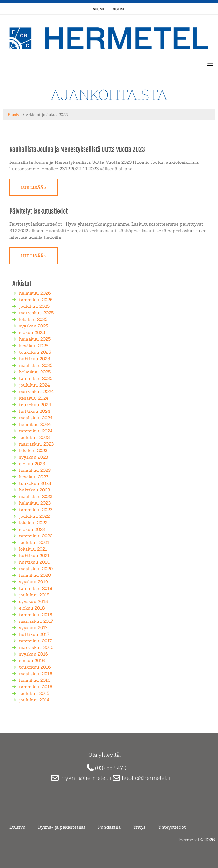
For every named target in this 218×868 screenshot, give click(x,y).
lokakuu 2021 (33, 549)
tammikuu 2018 (36, 615)
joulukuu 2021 (34, 542)
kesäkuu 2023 (34, 477)
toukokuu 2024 (35, 405)
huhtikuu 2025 (34, 359)
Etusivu (15, 115)
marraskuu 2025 (36, 313)
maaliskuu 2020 (36, 569)
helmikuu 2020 (35, 575)
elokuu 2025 (32, 332)
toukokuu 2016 (35, 667)
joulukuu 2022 (34, 516)
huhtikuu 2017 (34, 634)
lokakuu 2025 (33, 319)
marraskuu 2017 (36, 621)
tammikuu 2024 (36, 431)
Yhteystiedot (172, 827)
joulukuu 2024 (34, 385)
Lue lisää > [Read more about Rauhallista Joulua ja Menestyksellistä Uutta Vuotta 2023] (34, 187)
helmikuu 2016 (35, 680)
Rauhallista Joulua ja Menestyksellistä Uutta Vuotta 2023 (77, 150)
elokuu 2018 (32, 608)
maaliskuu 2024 (36, 418)
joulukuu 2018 (34, 595)
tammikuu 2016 (36, 687)
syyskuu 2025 (34, 326)
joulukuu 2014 (34, 700)
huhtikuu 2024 (35, 411)
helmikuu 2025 (35, 372)
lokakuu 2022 (33, 523)
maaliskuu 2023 (36, 496)
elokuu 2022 (32, 529)
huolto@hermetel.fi (147, 778)
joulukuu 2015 (34, 693)
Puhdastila (109, 827)
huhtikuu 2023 (34, 490)
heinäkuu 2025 (35, 339)
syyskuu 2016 (34, 654)
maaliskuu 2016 (36, 674)
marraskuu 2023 (36, 444)
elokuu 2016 (32, 661)
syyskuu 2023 (34, 457)
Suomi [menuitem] (99, 9)
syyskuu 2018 (34, 601)
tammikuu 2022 (36, 536)
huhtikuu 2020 (35, 562)
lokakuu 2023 (33, 451)
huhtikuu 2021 (34, 556)
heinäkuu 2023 (35, 470)
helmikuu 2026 (35, 293)
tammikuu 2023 (36, 510)
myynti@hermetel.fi (86, 778)
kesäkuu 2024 (34, 398)
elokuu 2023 (32, 464)
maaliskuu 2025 (36, 365)
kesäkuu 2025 (34, 346)
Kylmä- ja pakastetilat (62, 827)
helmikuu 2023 (35, 503)
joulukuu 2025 (34, 306)
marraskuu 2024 (36, 392)
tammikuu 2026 (36, 300)
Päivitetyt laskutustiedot (39, 211)
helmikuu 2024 (35, 424)
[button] (210, 65)
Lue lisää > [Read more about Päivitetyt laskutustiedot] (34, 256)
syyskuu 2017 (33, 628)
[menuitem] (99, 9)
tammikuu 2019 (36, 588)
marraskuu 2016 (36, 647)
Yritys (139, 827)
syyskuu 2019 (34, 582)
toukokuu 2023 (35, 483)
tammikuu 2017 (35, 641)
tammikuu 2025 (36, 378)
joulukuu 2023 (34, 437)
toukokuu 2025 (35, 352)
